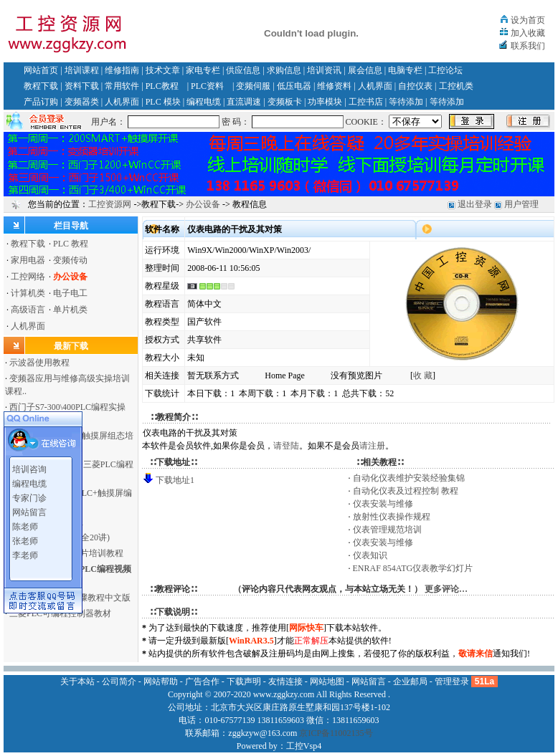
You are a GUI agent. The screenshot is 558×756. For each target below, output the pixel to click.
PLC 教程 (71, 244)
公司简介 (119, 681)
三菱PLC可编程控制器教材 (60, 613)
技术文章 (163, 70)
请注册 (372, 446)
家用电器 (28, 260)
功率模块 (325, 102)
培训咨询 (29, 466)
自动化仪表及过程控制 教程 (406, 491)
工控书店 (366, 102)
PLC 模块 (163, 102)
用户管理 (521, 204)
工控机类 (456, 86)
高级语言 (28, 310)
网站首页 (41, 70)
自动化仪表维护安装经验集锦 (409, 478)
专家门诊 (29, 495)
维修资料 (334, 86)
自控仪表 (415, 86)
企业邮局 (410, 681)
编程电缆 (204, 102)
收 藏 (423, 375)
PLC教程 (162, 86)
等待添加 (406, 102)
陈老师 (25, 524)
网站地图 (327, 681)
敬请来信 (476, 654)
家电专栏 (203, 70)
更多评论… (446, 589)
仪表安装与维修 (383, 504)
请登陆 (286, 446)
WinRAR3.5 (251, 641)
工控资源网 (110, 204)
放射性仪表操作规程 (392, 517)
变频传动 (70, 260)
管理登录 (452, 681)
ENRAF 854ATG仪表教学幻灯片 (413, 568)
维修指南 (122, 70)
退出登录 (475, 204)
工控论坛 (445, 70)
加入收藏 (528, 33)
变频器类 (82, 102)
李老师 (25, 552)
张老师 (25, 538)
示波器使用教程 (39, 363)
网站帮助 (161, 681)
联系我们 (528, 46)
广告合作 (202, 681)
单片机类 (70, 310)
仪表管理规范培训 (387, 530)
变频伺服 (253, 86)
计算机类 (28, 293)
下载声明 (244, 681)
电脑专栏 (405, 70)
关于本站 (77, 681)
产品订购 (41, 102)
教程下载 (41, 86)
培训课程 (82, 70)
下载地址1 (175, 480)
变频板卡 (285, 102)
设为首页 (528, 20)
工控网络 (28, 277)
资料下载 (82, 86)
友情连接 (285, 681)
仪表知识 (370, 555)
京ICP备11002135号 (336, 733)
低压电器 (294, 86)
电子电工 (70, 293)
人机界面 (375, 86)
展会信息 (365, 70)
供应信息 (243, 70)
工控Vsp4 (304, 746)
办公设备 (203, 204)
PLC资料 (207, 86)
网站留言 (29, 509)
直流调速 (244, 102)
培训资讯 (324, 70)
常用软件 (122, 86)
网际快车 (306, 628)
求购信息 (284, 70)
